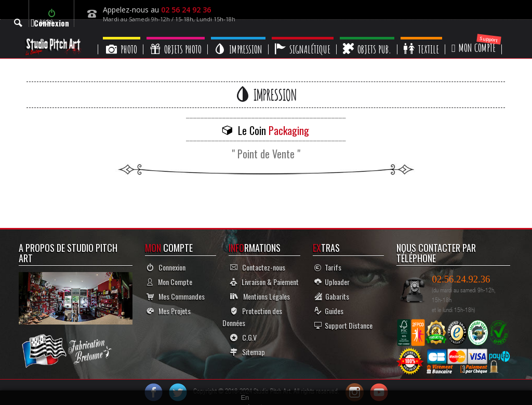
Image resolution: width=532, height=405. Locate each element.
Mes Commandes (176, 296)
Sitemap (248, 352)
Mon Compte (169, 282)
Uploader (332, 282)
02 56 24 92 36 (186, 10)
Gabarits (332, 296)
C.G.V (243, 337)
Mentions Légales (260, 296)
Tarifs (328, 267)
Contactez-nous (258, 267)
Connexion (166, 267)
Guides (329, 311)
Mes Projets (169, 311)
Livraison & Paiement (264, 282)
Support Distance (343, 325)
